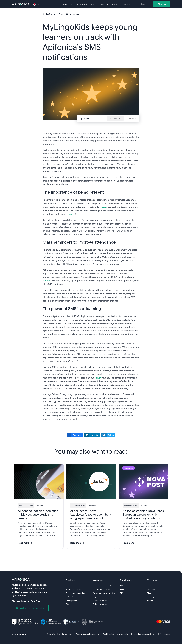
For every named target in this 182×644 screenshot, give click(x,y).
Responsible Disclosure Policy (143, 634)
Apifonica (22, 634)
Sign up (162, 4)
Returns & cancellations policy (88, 634)
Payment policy (123, 634)
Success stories (74, 14)
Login (144, 4)
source (104, 207)
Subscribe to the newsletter (30, 608)
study (99, 378)
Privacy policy (68, 634)
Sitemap (167, 634)
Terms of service (53, 634)
